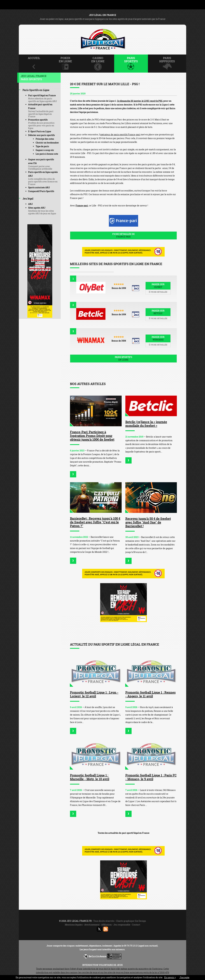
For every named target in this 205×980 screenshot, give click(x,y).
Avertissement (92, 925)
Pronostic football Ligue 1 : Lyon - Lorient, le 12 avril (94, 694)
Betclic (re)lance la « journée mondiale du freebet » (146, 424)
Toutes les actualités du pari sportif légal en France (123, 833)
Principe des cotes (45, 139)
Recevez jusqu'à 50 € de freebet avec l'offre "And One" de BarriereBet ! (148, 522)
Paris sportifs (123, 358)
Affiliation (106, 925)
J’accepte (184, 977)
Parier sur (158, 286)
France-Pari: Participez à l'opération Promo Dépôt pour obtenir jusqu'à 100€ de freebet (92, 436)
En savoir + (170, 977)
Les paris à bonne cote (47, 154)
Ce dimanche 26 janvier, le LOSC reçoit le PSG (140, 101)
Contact (136, 925)
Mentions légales (74, 925)
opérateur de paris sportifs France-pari (120, 134)
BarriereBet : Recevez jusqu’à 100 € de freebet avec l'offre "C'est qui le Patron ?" (95, 522)
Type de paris (42, 146)
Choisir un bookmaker (47, 143)
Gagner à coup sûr (45, 150)
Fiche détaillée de (123, 235)
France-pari (82, 206)
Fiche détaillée (158, 292)
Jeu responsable (122, 925)
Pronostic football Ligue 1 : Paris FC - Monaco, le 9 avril (151, 777)
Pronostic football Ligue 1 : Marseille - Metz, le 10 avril (90, 777)
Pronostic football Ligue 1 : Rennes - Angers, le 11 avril (150, 694)
